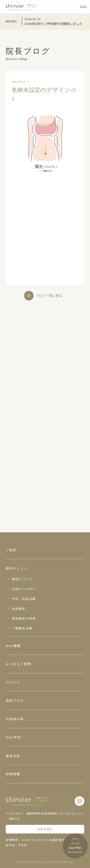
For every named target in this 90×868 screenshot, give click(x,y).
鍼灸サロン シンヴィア (21, 7)
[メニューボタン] (83, 7)
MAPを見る (45, 829)
